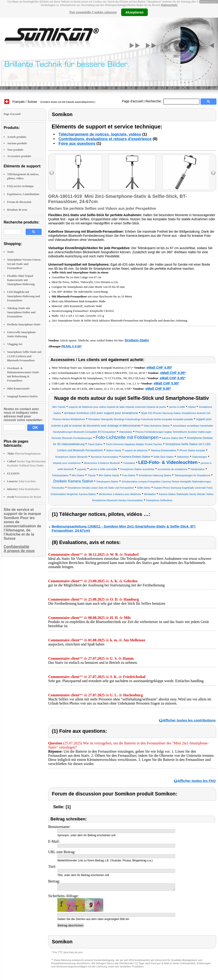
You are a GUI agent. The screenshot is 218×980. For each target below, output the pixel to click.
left (52, 173)
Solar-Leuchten (21, 481)
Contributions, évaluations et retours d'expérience (105, 139)
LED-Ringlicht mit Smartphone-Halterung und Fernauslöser (24, 296)
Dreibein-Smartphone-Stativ (24, 324)
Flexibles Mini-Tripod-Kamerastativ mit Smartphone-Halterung (21, 280)
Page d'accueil (132, 101)
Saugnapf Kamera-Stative (22, 396)
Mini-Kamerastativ (18, 389)
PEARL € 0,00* (72, 346)
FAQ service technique (20, 186)
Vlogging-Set (15, 344)
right (213, 173)
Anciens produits (17, 143)
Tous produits (15, 150)
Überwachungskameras (24, 454)
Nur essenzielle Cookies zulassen (93, 12)
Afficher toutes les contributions (189, 720)
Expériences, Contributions (23, 194)
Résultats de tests (17, 210)
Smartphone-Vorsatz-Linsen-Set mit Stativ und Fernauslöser (24, 264)
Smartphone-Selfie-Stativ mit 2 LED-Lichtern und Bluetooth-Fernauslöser (24, 356)
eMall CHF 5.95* (166, 383)
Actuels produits (17, 137)
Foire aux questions (77, 143)
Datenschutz (169, 5)
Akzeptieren (134, 12)
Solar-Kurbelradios (23, 489)
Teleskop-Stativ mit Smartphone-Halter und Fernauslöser (21, 312)
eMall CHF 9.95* (158, 388)
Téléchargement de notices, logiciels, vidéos (100, 134)
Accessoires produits (19, 156)
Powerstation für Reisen (24, 497)
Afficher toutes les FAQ (197, 781)
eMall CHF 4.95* (159, 367)
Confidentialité (16, 547)
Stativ (11, 252)
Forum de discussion (19, 202)
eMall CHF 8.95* (173, 373)
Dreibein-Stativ (137, 340)
